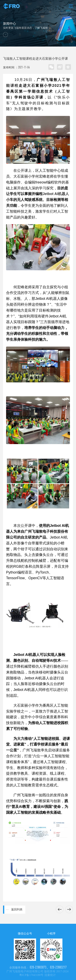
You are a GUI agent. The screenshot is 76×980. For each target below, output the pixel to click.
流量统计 (50, 975)
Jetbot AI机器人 (56, 194)
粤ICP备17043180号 (31, 975)
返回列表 (17, 909)
